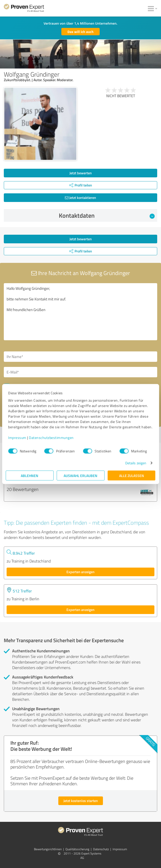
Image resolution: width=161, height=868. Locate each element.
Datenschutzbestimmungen (51, 438)
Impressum (17, 438)
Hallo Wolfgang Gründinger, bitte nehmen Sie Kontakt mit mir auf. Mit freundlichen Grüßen (80, 312)
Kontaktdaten (107, 215)
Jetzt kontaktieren (80, 198)
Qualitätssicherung (77, 849)
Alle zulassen (132, 476)
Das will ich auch (80, 32)
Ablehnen (30, 476)
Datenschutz (101, 849)
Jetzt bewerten (81, 173)
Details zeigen (136, 463)
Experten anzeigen (80, 572)
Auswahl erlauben (80, 476)
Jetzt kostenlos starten (81, 801)
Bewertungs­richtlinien (48, 849)
